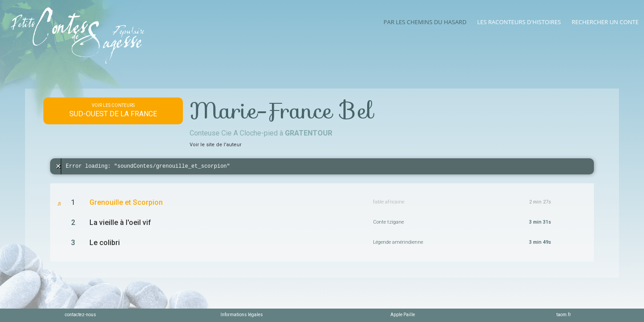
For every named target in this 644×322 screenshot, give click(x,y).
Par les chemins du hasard (425, 22)
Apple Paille (403, 315)
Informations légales (242, 315)
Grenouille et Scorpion (126, 202)
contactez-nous (80, 315)
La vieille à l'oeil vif (120, 222)
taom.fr (564, 315)
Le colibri (105, 243)
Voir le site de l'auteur (216, 145)
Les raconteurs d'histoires (519, 22)
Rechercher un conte (605, 22)
